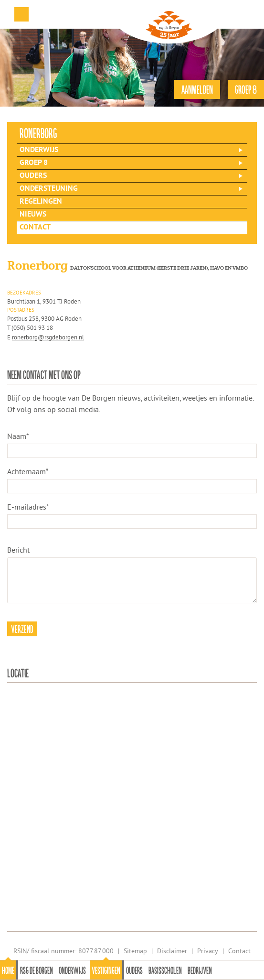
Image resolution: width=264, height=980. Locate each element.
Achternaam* (28, 471)
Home (8, 970)
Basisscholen (165, 970)
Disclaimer (172, 951)
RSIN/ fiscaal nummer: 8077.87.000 (63, 951)
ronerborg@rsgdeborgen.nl (48, 337)
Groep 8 (34, 163)
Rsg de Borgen (37, 970)
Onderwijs (72, 970)
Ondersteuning (49, 189)
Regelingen (41, 202)
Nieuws (33, 215)
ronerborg (38, 133)
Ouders (134, 970)
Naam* (18, 436)
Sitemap (135, 951)
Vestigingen (106, 970)
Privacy (208, 951)
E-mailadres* (28, 507)
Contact (35, 228)
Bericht (18, 550)
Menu (21, 14)
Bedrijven (200, 970)
